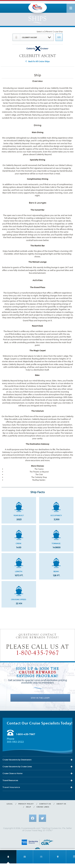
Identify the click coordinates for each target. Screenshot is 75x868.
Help (28, 807)
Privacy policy (26, 804)
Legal (10, 804)
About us (61, 804)
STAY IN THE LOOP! (40, 698)
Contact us (45, 804)
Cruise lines (43, 807)
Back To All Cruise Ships (39, 61)
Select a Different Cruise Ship (50, 32)
